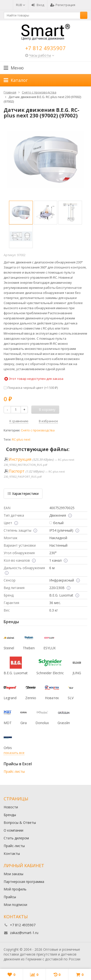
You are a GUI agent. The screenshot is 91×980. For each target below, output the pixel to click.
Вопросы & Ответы (20, 823)
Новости (11, 807)
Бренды (10, 815)
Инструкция (20, 459)
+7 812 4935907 (45, 48)
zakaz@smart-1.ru (24, 933)
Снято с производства (38, 430)
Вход (38, 5)
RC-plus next (21, 440)
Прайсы (10, 897)
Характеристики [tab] (23, 494)
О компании (13, 830)
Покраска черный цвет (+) (31, 388)
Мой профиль (15, 889)
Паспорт (17, 471)
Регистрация (63, 5)
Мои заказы (13, 874)
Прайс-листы (14, 771)
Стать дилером (16, 838)
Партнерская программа (24, 882)
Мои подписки (15, 905)
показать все (14, 753)
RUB (21, 5)
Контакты (12, 854)
